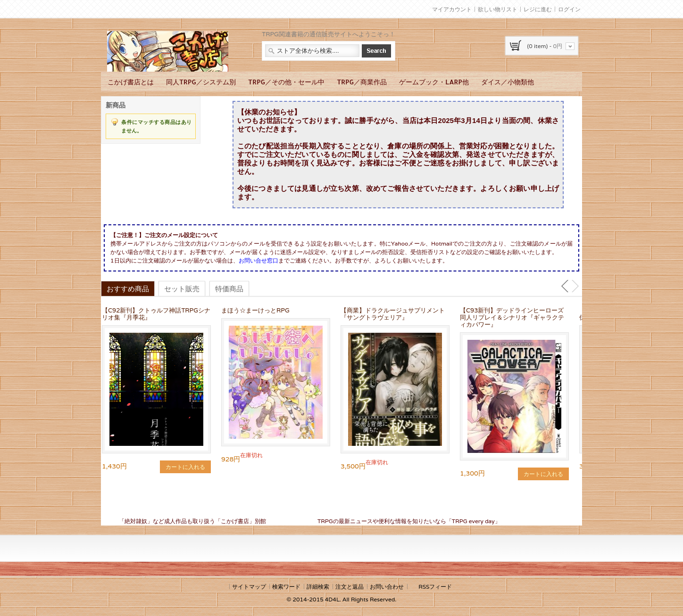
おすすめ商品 (128, 288)
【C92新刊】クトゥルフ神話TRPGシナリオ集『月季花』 (156, 314)
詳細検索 (318, 587)
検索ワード (286, 587)
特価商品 (229, 288)
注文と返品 (350, 587)
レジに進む (538, 9)
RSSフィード (435, 587)
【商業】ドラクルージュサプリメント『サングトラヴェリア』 (393, 314)
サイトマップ (249, 587)
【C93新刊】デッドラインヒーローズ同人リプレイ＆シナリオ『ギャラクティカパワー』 (512, 317)
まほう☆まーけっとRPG (255, 310)
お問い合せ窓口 (258, 260)
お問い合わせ (387, 587)
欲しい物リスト (498, 9)
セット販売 (182, 288)
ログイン (569, 9)
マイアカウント (452, 9)
